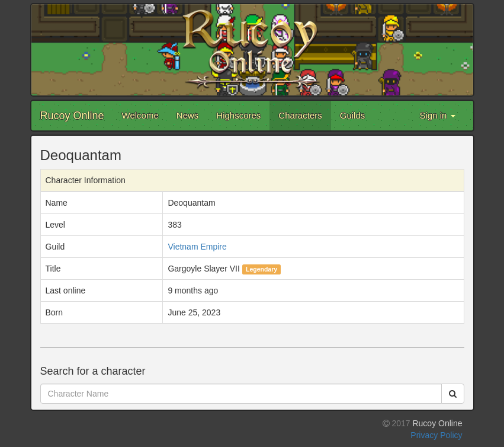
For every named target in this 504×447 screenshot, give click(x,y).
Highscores (238, 115)
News (188, 115)
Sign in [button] (437, 115)
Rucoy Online (72, 116)
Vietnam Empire (197, 247)
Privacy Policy (436, 435)
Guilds (353, 115)
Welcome (140, 115)
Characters (300, 115)
